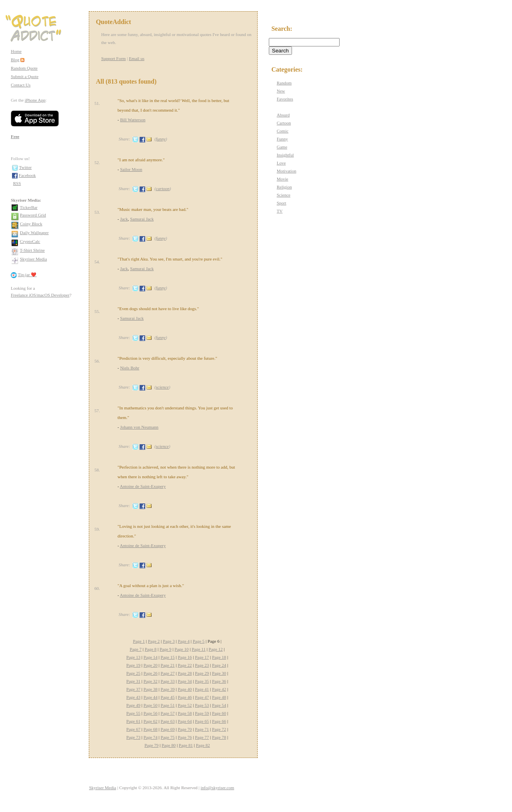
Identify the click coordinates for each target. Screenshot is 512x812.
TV (280, 211)
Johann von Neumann (139, 427)
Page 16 (185, 657)
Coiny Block (31, 224)
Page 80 (169, 745)
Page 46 (185, 697)
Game (282, 147)
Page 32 (151, 681)
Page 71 (202, 729)
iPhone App (35, 100)
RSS (17, 183)
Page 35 (202, 681)
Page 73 (133, 737)
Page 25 (133, 673)
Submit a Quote (25, 76)
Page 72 (219, 729)
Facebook (27, 175)
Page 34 (185, 681)
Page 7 (136, 649)
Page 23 (202, 665)
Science (284, 195)
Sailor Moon (131, 169)
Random (284, 83)
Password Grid (33, 215)
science (162, 387)
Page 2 (154, 641)
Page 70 (185, 729)
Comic (283, 131)
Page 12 (216, 649)
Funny (282, 139)
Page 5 (199, 641)
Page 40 (185, 689)
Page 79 (151, 745)
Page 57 (168, 713)
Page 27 (168, 673)
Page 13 (133, 657)
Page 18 (219, 657)
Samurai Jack (142, 219)
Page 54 (219, 705)
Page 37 (133, 689)
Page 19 (133, 665)
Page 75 (168, 737)
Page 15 (168, 657)
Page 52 (185, 705)
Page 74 (151, 737)
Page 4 (184, 641)
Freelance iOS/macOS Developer (40, 295)
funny (161, 139)
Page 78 (219, 737)
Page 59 (202, 713)
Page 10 (181, 649)
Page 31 (133, 681)
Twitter (26, 167)
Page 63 (168, 721)
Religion (284, 187)
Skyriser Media (34, 259)
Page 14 (151, 657)
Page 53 (202, 705)
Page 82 (203, 745)
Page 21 (168, 665)
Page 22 (185, 665)
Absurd (283, 115)
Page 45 (168, 697)
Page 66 (219, 721)
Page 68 (151, 729)
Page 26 (151, 673)
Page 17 (202, 657)
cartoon (163, 188)
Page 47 (202, 697)
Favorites (285, 99)
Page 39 (168, 689)
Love (281, 163)
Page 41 (202, 689)
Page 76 (185, 737)
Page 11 (199, 649)
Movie (283, 179)
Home (16, 51)
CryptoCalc (30, 241)
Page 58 (185, 713)
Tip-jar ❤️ (27, 275)
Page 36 (219, 681)
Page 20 (151, 665)
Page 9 (166, 649)
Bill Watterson (133, 120)
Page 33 (168, 681)
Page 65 (202, 721)
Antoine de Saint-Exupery (143, 486)
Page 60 (219, 713)
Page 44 (151, 697)
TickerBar (29, 207)
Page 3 (169, 641)
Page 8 (151, 649)
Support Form (113, 58)
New (281, 91)
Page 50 (151, 705)
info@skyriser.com (218, 788)
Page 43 (133, 697)
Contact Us (21, 85)
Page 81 (186, 745)
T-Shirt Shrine (32, 250)
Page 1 (139, 641)
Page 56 (151, 713)
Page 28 (185, 673)
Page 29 (202, 673)
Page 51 (168, 705)
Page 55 (133, 713)
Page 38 (151, 689)
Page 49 (133, 705)
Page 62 (151, 721)
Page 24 (219, 665)
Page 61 (133, 721)
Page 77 (202, 737)
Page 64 (185, 721)
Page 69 (168, 729)
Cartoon (284, 123)
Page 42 (219, 689)
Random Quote (24, 68)
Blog (15, 60)
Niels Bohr (130, 368)
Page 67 (133, 729)
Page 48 (219, 697)
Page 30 (219, 673)
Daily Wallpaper (34, 233)
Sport (282, 203)
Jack (124, 219)
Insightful (285, 155)
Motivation (287, 171)
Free (15, 136)
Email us (137, 58)
